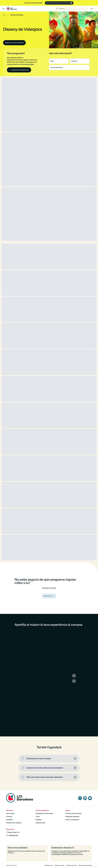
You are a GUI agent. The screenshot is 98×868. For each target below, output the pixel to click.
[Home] (4, 15)
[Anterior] (74, 681)
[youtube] (90, 798)
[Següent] (74, 676)
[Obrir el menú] (3, 9)
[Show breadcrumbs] (8, 15)
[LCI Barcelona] (12, 9)
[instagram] (80, 798)
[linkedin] (85, 798)
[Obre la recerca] (72, 9)
